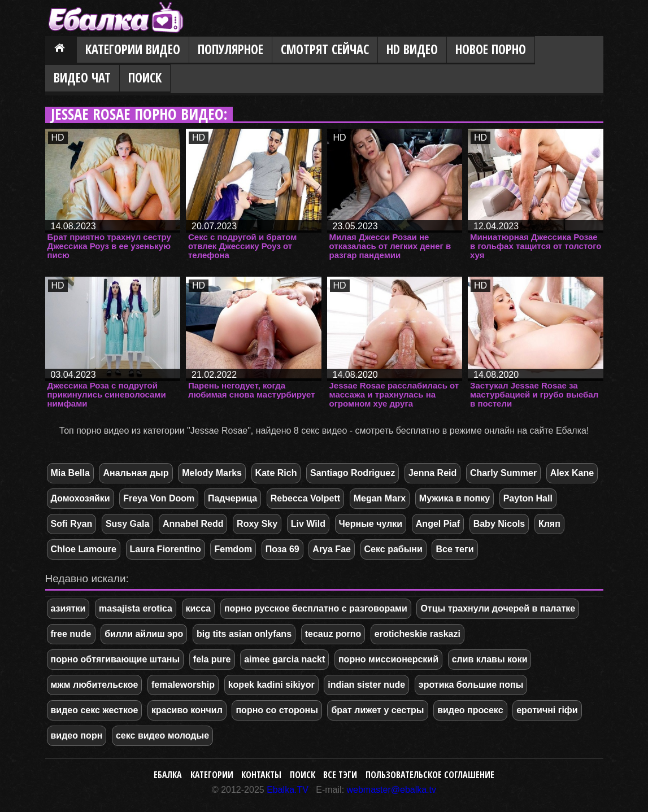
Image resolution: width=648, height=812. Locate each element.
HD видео (412, 49)
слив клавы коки (490, 659)
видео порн (77, 735)
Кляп (549, 524)
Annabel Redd (193, 524)
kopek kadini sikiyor (271, 685)
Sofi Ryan (72, 524)
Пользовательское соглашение (430, 775)
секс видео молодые (162, 735)
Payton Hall (528, 498)
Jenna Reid (432, 473)
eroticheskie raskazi (417, 634)
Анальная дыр (136, 473)
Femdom (233, 549)
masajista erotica (136, 608)
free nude (71, 634)
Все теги (455, 549)
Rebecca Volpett (305, 498)
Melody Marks (212, 473)
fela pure (212, 659)
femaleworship (183, 685)
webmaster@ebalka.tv (392, 790)
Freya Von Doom (159, 498)
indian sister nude (366, 685)
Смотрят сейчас (325, 49)
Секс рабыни (393, 549)
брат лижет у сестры (377, 710)
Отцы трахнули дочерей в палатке (498, 608)
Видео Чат (82, 78)
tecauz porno (333, 634)
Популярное (231, 49)
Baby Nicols (499, 524)
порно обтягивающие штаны (116, 659)
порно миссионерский (388, 659)
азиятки (68, 608)
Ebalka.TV (288, 790)
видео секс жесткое (95, 710)
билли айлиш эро (144, 634)
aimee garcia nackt (284, 659)
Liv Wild (308, 524)
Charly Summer (503, 473)
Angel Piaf (438, 524)
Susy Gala (127, 524)
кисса (199, 608)
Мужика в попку (455, 498)
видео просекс (470, 710)
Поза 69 (282, 549)
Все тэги (340, 775)
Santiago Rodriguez (353, 473)
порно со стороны (277, 710)
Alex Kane (572, 473)
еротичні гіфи (547, 710)
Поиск (145, 78)
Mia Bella (70, 473)
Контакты (261, 775)
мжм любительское (95, 685)
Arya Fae (332, 549)
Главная (61, 50)
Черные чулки (371, 524)
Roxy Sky (257, 524)
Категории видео (133, 49)
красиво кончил (187, 710)
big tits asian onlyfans (244, 634)
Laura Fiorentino (166, 549)
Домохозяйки (81, 498)
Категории (212, 775)
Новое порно (491, 49)
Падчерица (232, 498)
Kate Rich (276, 473)
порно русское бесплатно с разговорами (316, 608)
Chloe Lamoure (84, 549)
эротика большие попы (471, 685)
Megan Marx (380, 498)
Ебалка (168, 775)
